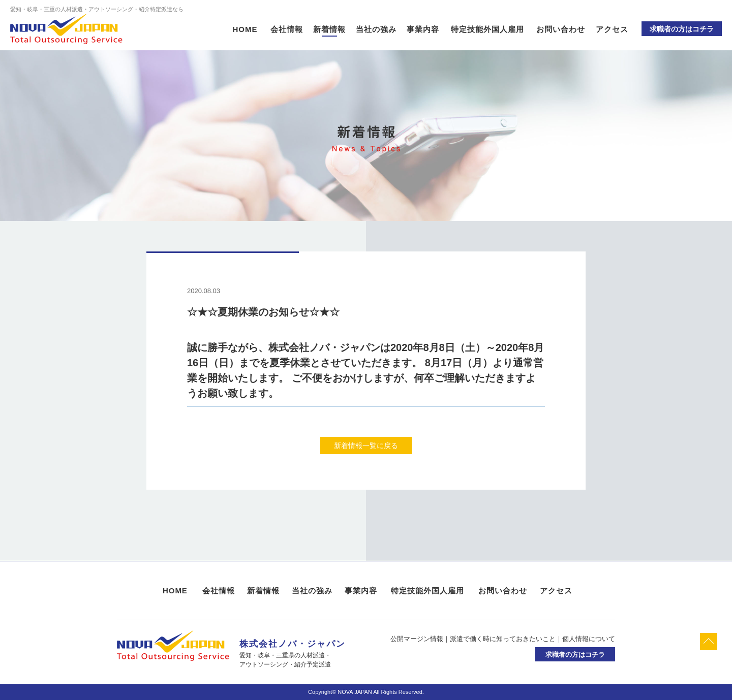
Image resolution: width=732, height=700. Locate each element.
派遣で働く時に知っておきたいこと (503, 639)
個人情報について (589, 639)
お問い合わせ (561, 29)
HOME (245, 29)
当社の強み (376, 29)
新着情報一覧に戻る (366, 446)
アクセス (612, 29)
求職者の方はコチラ (682, 29)
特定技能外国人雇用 (487, 29)
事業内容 (423, 29)
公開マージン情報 (417, 639)
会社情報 (287, 29)
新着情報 (329, 29)
